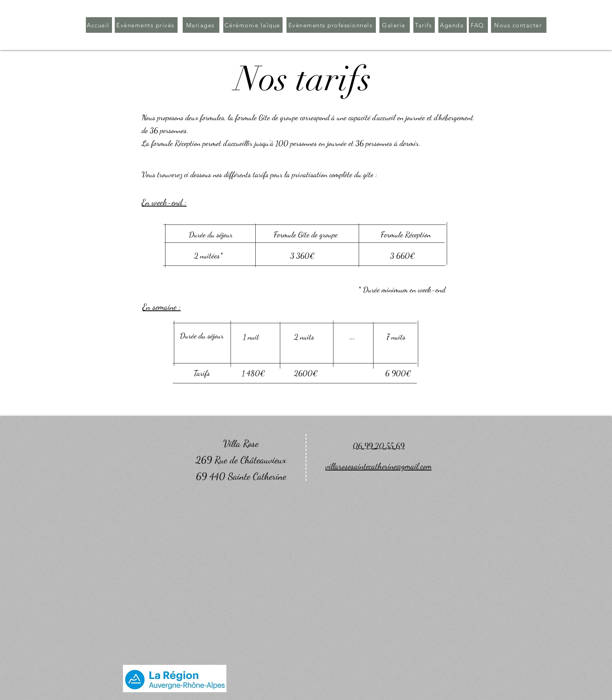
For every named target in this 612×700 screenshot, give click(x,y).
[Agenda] (453, 25)
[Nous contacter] (519, 25)
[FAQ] (478, 25)
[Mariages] (201, 25)
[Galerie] (395, 25)
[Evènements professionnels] (331, 25)
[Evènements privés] (146, 25)
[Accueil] (99, 25)
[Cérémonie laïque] (253, 25)
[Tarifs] (424, 25)
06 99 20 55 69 (379, 446)
